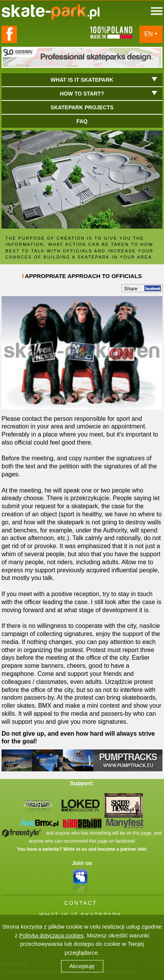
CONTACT (81, 903)
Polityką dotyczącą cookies (51, 936)
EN (149, 34)
